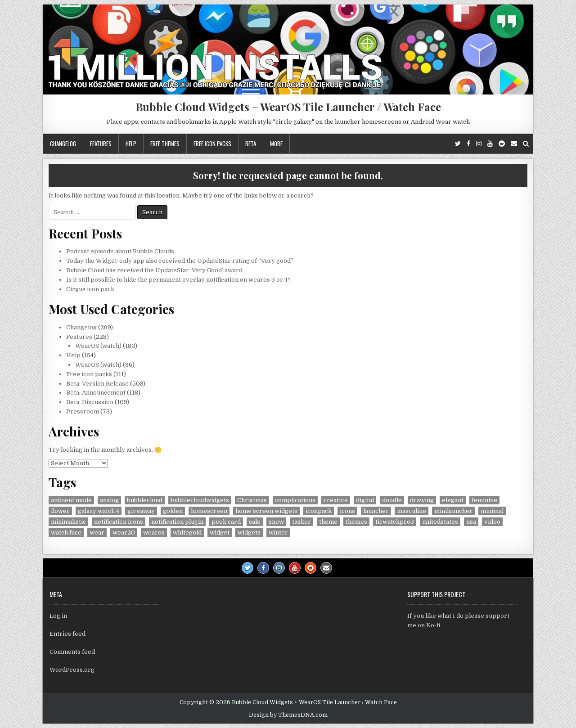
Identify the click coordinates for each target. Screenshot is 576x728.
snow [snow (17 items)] (276, 522)
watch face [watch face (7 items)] (66, 533)
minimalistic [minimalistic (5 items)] (68, 522)
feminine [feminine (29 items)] (484, 500)
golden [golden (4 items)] (173, 511)
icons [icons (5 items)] (347, 511)
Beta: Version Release (97, 384)
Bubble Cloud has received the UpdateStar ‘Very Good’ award (154, 270)
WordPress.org (72, 670)
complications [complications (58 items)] (295, 500)
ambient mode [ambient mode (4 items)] (71, 500)
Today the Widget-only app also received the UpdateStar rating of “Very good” (180, 261)
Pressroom (83, 411)
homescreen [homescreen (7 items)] (209, 511)
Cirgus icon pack (90, 289)
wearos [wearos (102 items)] (154, 533)
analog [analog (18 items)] (109, 500)
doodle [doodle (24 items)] (392, 500)
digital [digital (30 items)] (365, 500)
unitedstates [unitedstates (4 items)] (440, 522)
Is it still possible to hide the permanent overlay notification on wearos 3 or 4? (178, 280)
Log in (58, 616)
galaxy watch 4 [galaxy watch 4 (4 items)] (99, 511)
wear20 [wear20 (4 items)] (124, 533)
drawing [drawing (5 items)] (422, 500)
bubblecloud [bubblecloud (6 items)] (145, 500)
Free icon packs (212, 144)
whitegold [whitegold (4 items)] (187, 533)
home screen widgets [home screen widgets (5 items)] (266, 511)
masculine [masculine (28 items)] (412, 511)
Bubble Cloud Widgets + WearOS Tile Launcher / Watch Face (288, 107)
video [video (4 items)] (492, 522)
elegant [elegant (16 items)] (453, 500)
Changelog (63, 144)
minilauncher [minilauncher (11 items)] (453, 511)
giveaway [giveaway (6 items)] (141, 511)
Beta (251, 144)
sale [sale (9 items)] (255, 522)
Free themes (165, 144)
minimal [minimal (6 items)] (492, 511)
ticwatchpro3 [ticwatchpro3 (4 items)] (395, 522)
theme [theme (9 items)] (328, 522)
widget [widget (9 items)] (220, 533)
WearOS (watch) (98, 346)
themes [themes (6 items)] (356, 522)
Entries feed (67, 634)
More (276, 144)
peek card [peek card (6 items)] (226, 522)
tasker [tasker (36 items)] (301, 522)
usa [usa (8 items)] (471, 522)
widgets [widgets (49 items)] (249, 533)
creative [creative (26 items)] (336, 500)
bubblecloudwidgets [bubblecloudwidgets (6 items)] (200, 500)
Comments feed (72, 652)
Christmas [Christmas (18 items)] (252, 500)
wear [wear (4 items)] (97, 533)
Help (131, 144)
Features (101, 144)
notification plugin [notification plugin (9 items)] (177, 522)
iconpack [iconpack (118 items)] (319, 511)
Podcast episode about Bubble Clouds (120, 251)
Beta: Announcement (96, 393)
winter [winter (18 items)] (278, 533)
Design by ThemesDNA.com (288, 715)
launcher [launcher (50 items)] (376, 511)
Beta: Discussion (90, 402)
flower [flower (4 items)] (60, 511)
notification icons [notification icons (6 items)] (119, 522)
